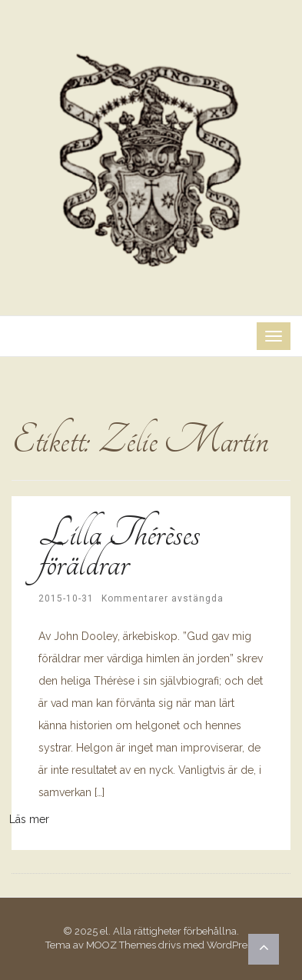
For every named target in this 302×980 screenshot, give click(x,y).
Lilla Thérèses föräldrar (119, 548)
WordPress (232, 945)
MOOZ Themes (121, 945)
